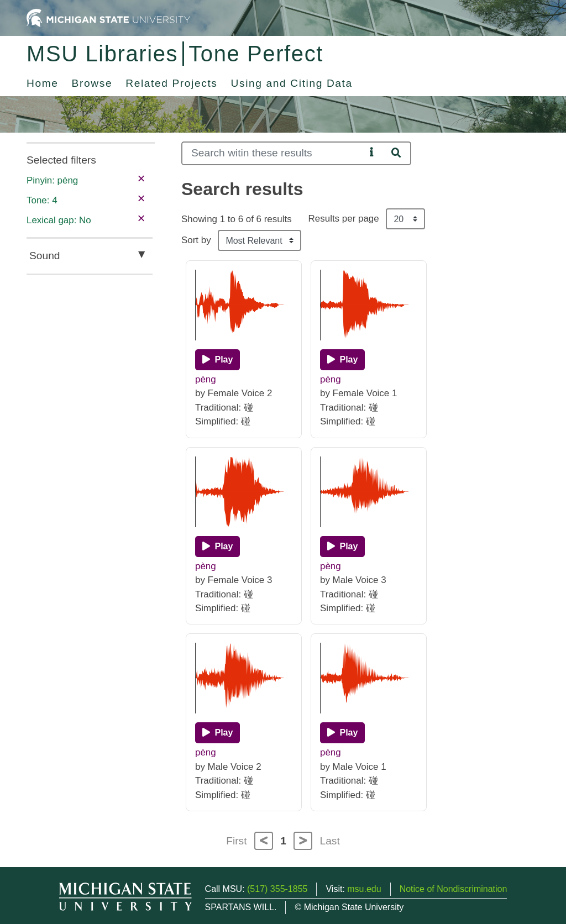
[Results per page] (405, 219)
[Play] (218, 360)
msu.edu (364, 889)
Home (43, 83)
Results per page (344, 219)
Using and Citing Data (292, 83)
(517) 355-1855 (277, 889)
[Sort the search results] (260, 240)
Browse (92, 83)
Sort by (196, 240)
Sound (44, 256)
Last (330, 841)
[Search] (273, 153)
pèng (206, 379)
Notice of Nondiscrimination (454, 889)
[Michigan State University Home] (108, 17)
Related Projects (171, 83)
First (236, 841)
